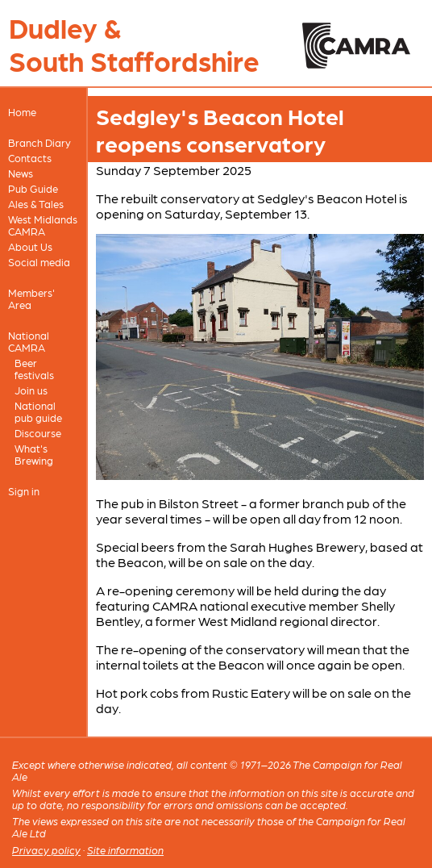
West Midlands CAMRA (43, 225)
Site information (125, 850)
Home (22, 112)
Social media (39, 262)
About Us (30, 246)
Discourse (38, 433)
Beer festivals (34, 369)
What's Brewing (34, 454)
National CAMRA (29, 341)
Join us (31, 390)
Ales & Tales (36, 204)
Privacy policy (46, 850)
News (21, 173)
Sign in (24, 491)
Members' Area (31, 298)
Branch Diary (39, 142)
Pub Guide (33, 188)
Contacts (30, 158)
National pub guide (38, 411)
